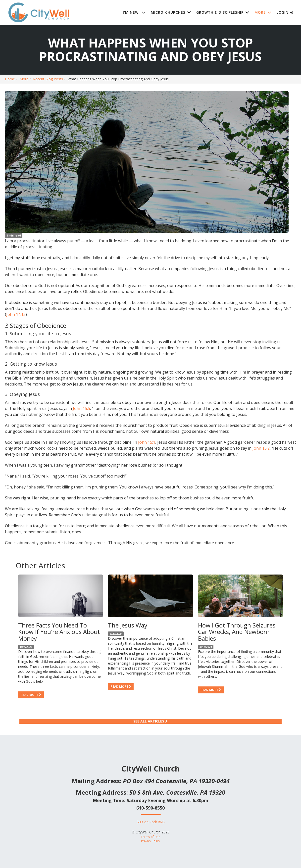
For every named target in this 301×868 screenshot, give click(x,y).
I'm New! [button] (131, 12)
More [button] (260, 12)
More (24, 79)
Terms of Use (150, 837)
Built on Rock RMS (151, 822)
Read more (31, 695)
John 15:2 (261, 448)
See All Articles (150, 721)
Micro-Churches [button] (168, 12)
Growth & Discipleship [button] (220, 12)
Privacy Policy (150, 841)
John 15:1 (147, 442)
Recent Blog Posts (48, 79)
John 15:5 (81, 408)
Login (285, 12)
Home (10, 79)
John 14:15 (16, 314)
